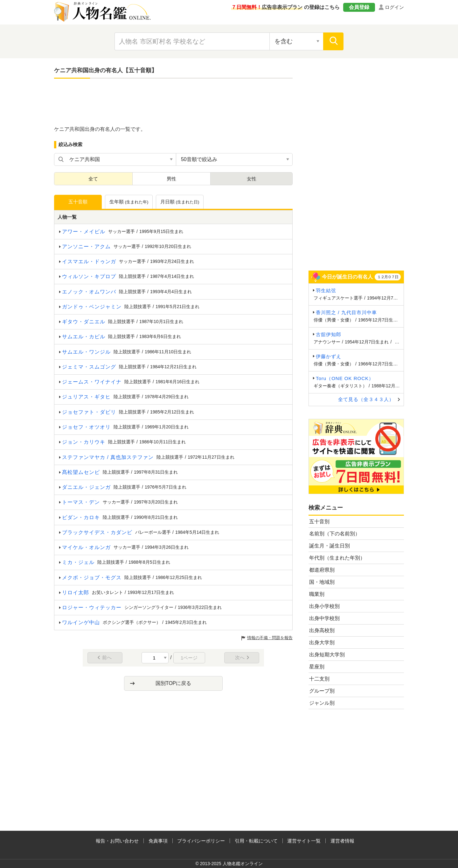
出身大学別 (322, 642)
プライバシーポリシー (201, 841)
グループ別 (322, 691)
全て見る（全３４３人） (366, 399)
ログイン (394, 7)
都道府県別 (322, 570)
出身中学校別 (324, 618)
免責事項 (158, 841)
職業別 (317, 594)
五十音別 (319, 522)
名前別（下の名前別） (335, 534)
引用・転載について (256, 841)
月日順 (180, 202)
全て (93, 179)
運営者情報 (342, 841)
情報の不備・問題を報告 (270, 638)
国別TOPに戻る (173, 683)
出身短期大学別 (327, 655)
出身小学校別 (324, 606)
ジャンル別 (322, 703)
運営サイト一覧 (304, 841)
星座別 (317, 667)
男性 (171, 179)
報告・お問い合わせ (117, 841)
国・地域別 (322, 582)
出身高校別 (322, 630)
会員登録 (359, 7)
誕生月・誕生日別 (330, 546)
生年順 (129, 202)
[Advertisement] (173, 102)
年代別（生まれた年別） (337, 558)
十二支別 (319, 679)
